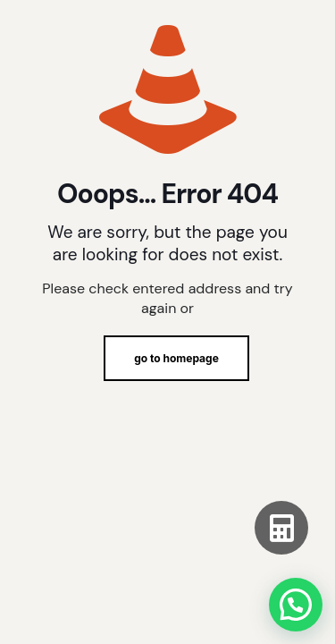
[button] (296, 605)
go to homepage (176, 358)
